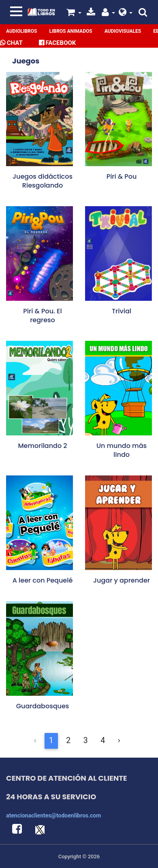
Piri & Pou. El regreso (42, 316)
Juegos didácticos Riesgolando (43, 181)
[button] (126, 13)
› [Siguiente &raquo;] (119, 740)
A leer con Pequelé (43, 580)
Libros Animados (70, 31)
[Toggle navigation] (16, 11)
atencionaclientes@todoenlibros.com (53, 815)
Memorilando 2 (42, 446)
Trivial (122, 311)
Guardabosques (43, 706)
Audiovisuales (123, 31)
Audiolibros (21, 31)
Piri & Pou (122, 176)
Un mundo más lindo (122, 450)
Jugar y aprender (122, 580)
